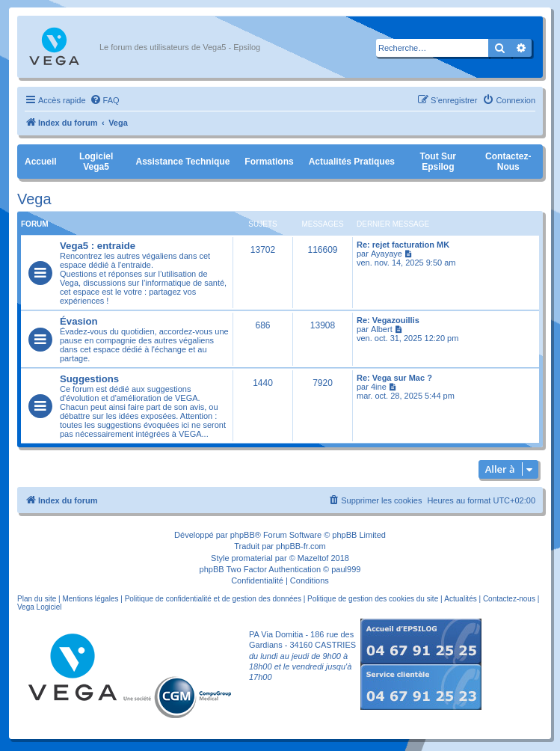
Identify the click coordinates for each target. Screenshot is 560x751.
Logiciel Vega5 (96, 162)
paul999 (346, 569)
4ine (379, 387)
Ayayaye (387, 254)
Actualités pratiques (352, 162)
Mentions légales (90, 599)
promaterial (252, 558)
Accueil (41, 162)
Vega (34, 199)
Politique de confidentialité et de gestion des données (213, 599)
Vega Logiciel (40, 607)
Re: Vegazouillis (388, 320)
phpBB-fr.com (301, 546)
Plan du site (37, 599)
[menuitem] (105, 100)
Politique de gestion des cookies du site (373, 599)
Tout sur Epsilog (438, 162)
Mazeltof (313, 558)
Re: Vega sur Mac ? (394, 378)
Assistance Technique (182, 162)
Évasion (79, 321)
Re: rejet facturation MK (403, 245)
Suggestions (89, 379)
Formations (269, 162)
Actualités (460, 599)
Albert (382, 329)
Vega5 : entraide (98, 246)
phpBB (243, 535)
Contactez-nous (508, 162)
